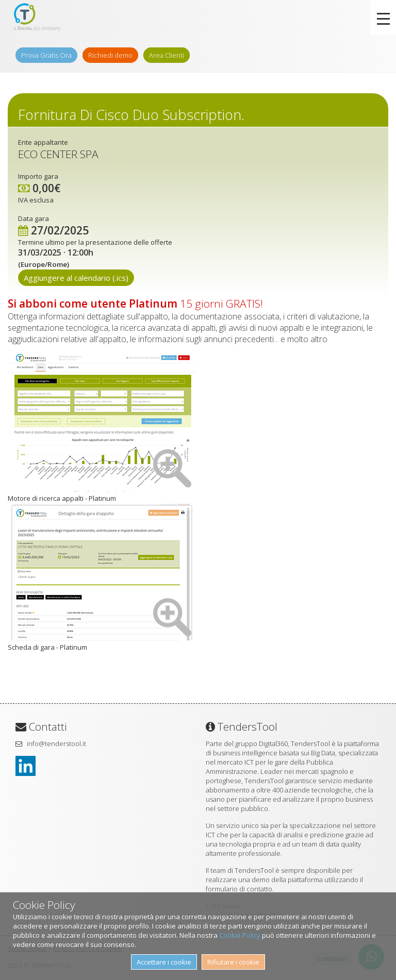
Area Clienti (167, 55)
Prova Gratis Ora (46, 55)
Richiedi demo (110, 55)
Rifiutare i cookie (233, 962)
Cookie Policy (240, 935)
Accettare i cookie (164, 962)
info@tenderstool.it (56, 744)
